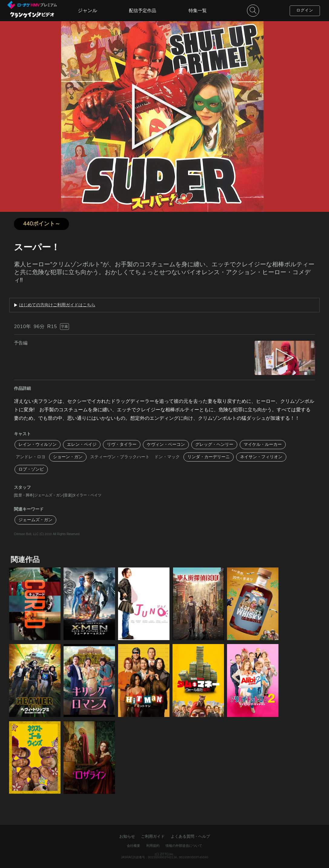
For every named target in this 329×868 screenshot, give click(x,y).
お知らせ (127, 837)
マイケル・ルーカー (263, 444)
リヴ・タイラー (122, 444)
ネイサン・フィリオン (261, 457)
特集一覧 (198, 11)
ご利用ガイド (153, 837)
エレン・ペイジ (82, 444)
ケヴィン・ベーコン (166, 444)
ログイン (305, 10)
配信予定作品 (143, 11)
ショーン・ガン (68, 457)
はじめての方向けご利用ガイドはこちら (57, 305)
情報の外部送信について (184, 846)
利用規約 (153, 846)
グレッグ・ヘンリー (214, 444)
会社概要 (133, 846)
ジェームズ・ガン (35, 520)
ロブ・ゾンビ (31, 469)
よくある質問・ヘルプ (190, 837)
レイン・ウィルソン (38, 444)
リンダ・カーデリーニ (209, 457)
